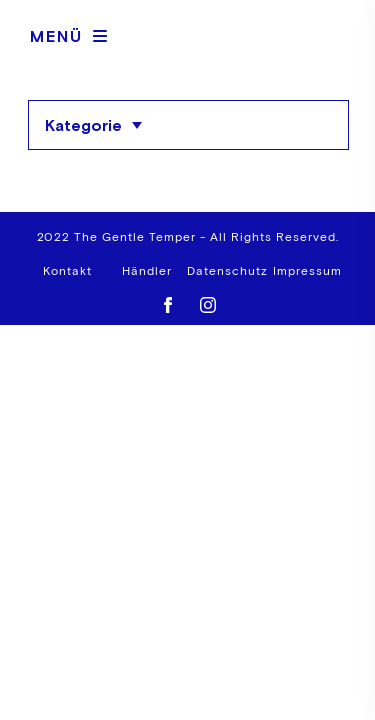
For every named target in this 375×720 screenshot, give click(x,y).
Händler (147, 272)
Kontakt (67, 272)
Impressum (307, 272)
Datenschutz (227, 272)
